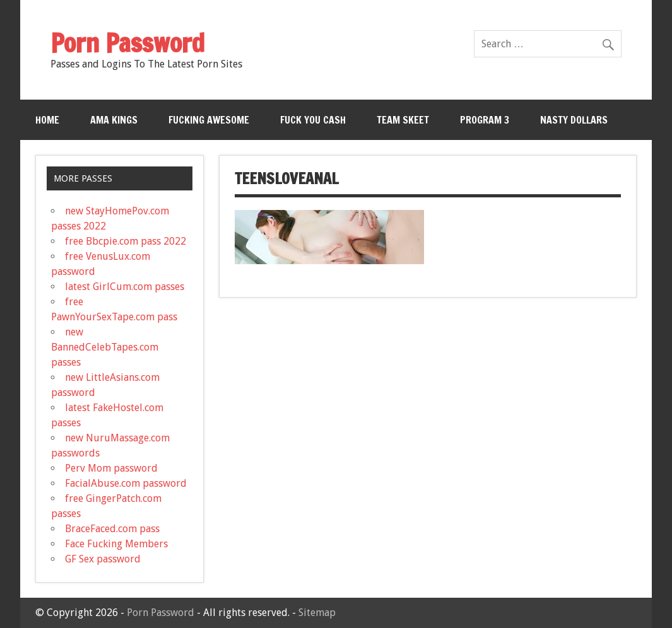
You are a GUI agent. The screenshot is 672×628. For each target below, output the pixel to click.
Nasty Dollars (574, 120)
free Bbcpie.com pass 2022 (126, 241)
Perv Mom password (111, 468)
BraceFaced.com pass (112, 529)
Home (47, 120)
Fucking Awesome (209, 120)
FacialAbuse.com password (126, 483)
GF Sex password (103, 559)
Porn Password (161, 613)
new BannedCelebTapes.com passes (105, 347)
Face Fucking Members (116, 544)
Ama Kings (114, 120)
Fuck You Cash (313, 120)
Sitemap (317, 613)
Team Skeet (403, 120)
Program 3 (485, 120)
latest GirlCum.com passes (125, 287)
